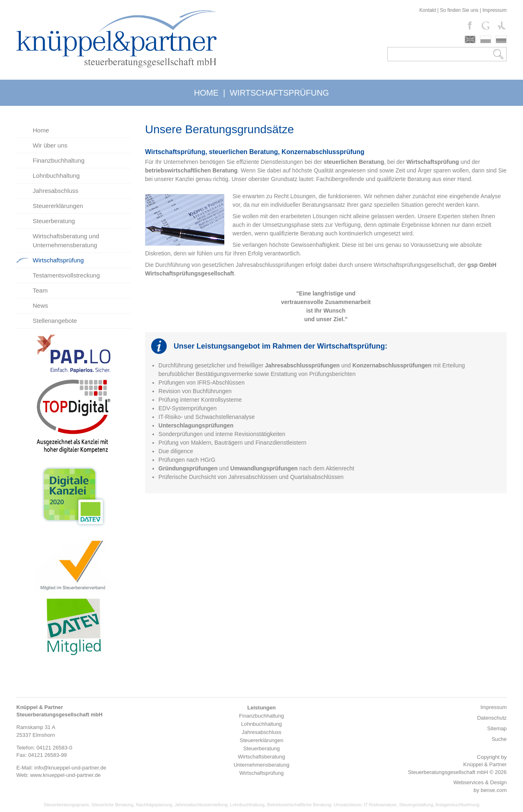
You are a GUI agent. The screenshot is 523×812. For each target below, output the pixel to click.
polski (486, 39)
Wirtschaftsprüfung (58, 260)
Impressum (495, 10)
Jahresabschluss (56, 191)
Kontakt (428, 10)
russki (501, 39)
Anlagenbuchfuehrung (458, 805)
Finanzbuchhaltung (59, 160)
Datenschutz (492, 718)
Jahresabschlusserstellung (201, 805)
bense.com (494, 790)
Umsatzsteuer (348, 805)
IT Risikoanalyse (380, 805)
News (40, 305)
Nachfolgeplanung (154, 805)
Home (41, 130)
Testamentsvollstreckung (66, 275)
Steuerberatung (54, 221)
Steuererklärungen (58, 206)
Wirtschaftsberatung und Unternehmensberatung (66, 240)
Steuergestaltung (416, 805)
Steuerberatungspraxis (66, 805)
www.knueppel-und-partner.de (66, 775)
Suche (499, 739)
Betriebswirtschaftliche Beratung (299, 805)
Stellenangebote (55, 321)
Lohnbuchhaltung (56, 176)
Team (40, 290)
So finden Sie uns (459, 10)
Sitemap (497, 728)
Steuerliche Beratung (113, 805)
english (470, 39)
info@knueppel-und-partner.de (70, 768)
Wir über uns (50, 145)
